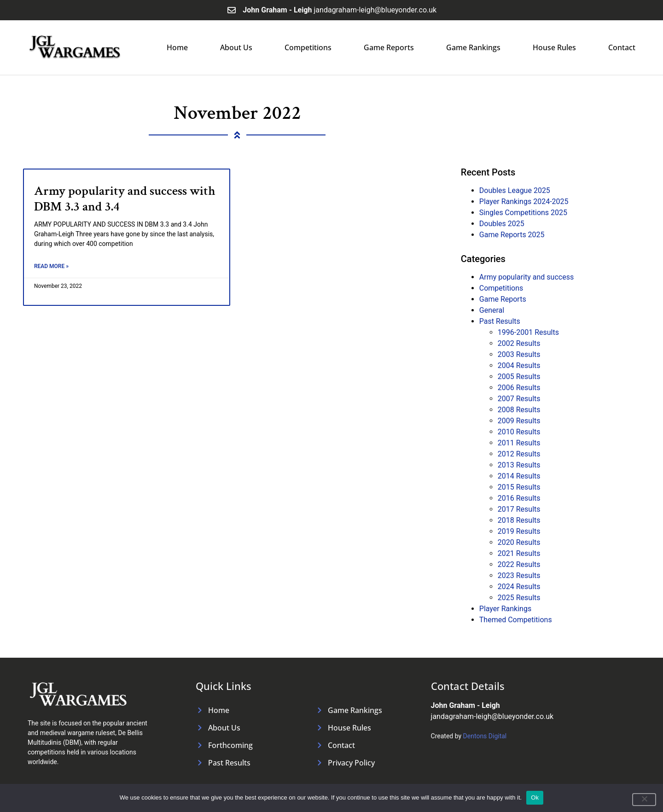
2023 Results (519, 575)
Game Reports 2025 (512, 235)
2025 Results (519, 598)
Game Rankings (473, 47)
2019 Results (519, 531)
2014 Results (519, 476)
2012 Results (519, 454)
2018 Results (519, 520)
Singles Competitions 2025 (523, 213)
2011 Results (519, 443)
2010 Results (519, 432)
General (492, 310)
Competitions (308, 47)
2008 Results (519, 410)
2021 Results (519, 553)
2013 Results (519, 465)
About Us (236, 47)
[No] (644, 800)
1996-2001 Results (528, 332)
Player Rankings (505, 609)
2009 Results (519, 421)
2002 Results (519, 343)
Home (177, 47)
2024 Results (519, 587)
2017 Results (519, 509)
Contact (622, 47)
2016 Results (519, 498)
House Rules (554, 47)
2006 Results (519, 388)
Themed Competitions (516, 620)
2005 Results (519, 377)
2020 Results (519, 542)
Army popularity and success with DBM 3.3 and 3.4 (125, 199)
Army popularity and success (526, 277)
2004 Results (519, 365)
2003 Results (519, 354)
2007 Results (519, 399)
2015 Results (519, 487)
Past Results (500, 321)
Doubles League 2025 (515, 190)
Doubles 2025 (502, 224)
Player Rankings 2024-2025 (524, 202)
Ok (535, 797)
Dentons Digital (485, 736)
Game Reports (389, 47)
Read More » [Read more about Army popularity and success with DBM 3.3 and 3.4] (51, 266)
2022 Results (519, 564)
